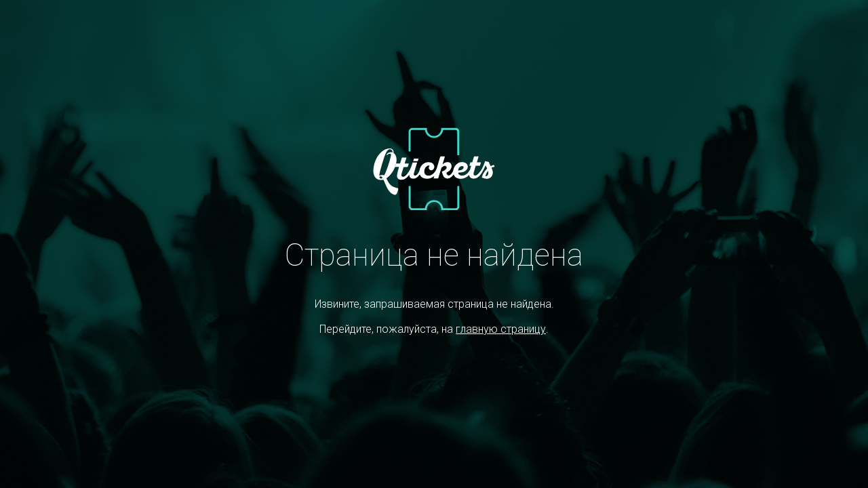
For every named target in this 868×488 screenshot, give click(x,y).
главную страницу (501, 329)
